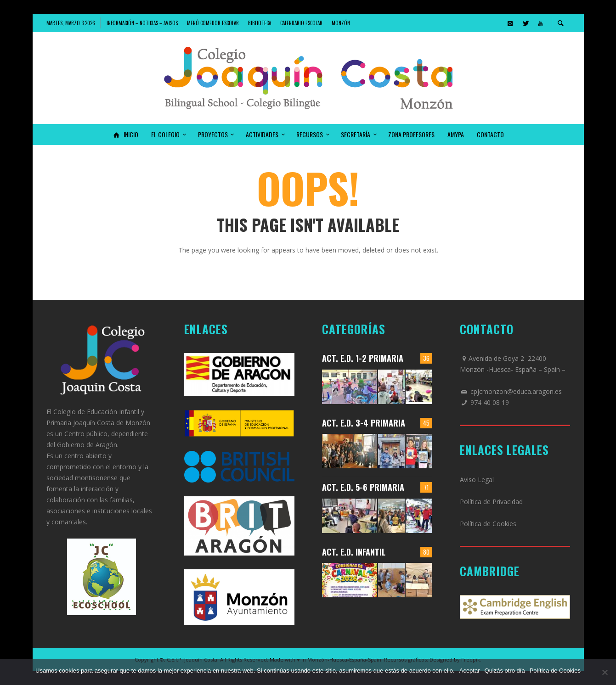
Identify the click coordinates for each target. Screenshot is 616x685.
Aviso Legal (477, 480)
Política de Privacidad (491, 502)
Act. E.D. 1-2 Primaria (363, 358)
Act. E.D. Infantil (354, 552)
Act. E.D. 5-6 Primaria (363, 487)
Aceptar (470, 671)
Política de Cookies (488, 524)
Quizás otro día (505, 671)
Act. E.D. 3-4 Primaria (364, 423)
